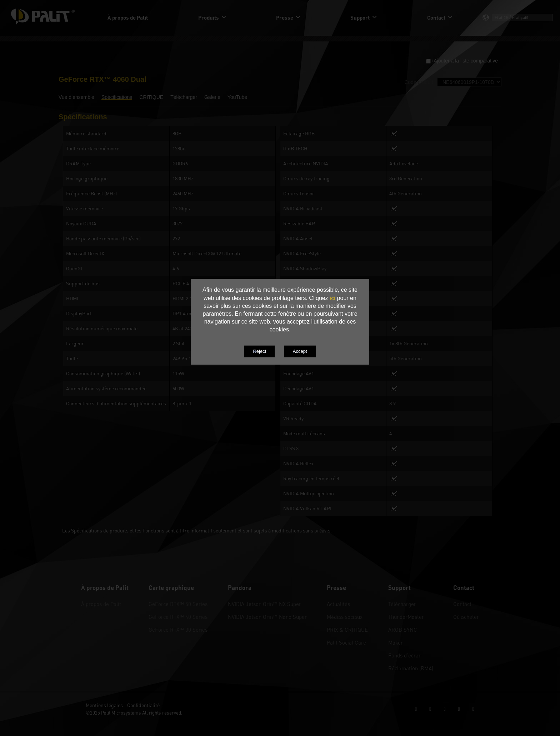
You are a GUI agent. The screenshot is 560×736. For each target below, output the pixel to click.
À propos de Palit (101, 604)
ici (332, 298)
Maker (396, 642)
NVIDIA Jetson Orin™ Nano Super (267, 617)
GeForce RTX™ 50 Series (178, 604)
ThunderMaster (406, 617)
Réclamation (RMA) (411, 668)
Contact (462, 604)
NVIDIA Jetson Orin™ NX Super (264, 604)
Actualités (338, 604)
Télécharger (402, 604)
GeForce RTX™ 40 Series (178, 617)
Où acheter (466, 617)
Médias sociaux (345, 617)
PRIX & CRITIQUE (347, 630)
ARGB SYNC (403, 630)
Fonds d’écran (405, 655)
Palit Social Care (346, 642)
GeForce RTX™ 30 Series (178, 630)
